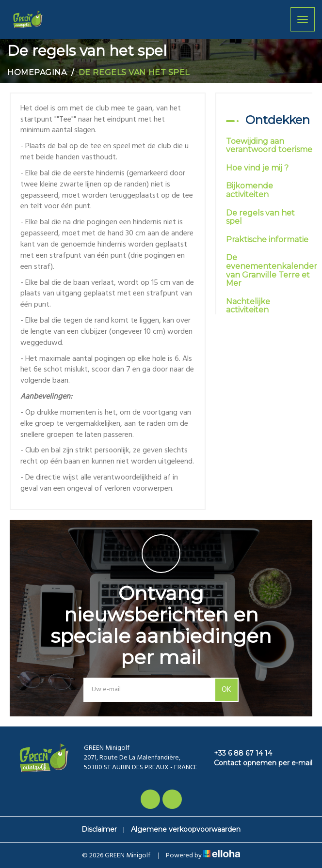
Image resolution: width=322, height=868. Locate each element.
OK (226, 690)
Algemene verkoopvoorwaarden (186, 829)
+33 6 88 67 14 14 (237, 753)
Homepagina (37, 72)
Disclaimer (99, 829)
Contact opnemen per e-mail (258, 763)
